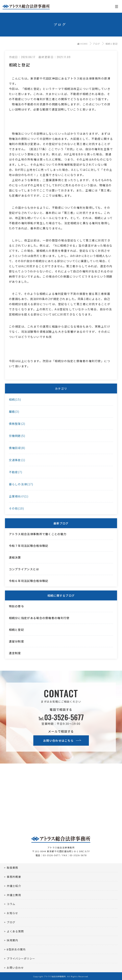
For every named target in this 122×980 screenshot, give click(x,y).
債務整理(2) (17, 424)
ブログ (96, 44)
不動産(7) (16, 472)
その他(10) (17, 508)
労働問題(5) (17, 436)
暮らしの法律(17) (21, 484)
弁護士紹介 (14, 886)
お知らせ (12, 913)
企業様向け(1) (19, 496)
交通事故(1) (17, 460)
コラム (11, 904)
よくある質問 (15, 931)
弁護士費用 (14, 895)
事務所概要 (14, 877)
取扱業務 (12, 868)
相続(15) (15, 399)
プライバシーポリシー (21, 958)
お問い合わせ (15, 968)
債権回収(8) (17, 448)
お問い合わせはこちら (58, 741)
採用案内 (12, 940)
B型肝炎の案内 (16, 949)
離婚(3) (14, 412)
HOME (82, 44)
